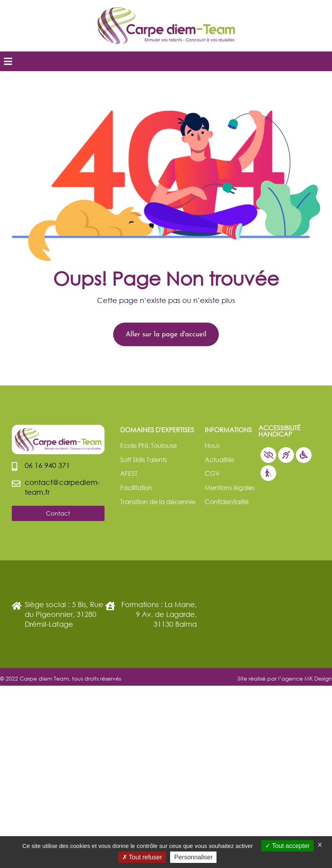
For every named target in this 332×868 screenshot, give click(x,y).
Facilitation (136, 487)
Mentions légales (230, 487)
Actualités (219, 460)
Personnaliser (193, 857)
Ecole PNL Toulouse (149, 445)
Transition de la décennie (158, 502)
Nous (212, 445)
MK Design (318, 678)
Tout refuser (142, 857)
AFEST (129, 473)
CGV (212, 473)
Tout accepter (287, 846)
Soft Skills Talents (144, 460)
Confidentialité (227, 502)
